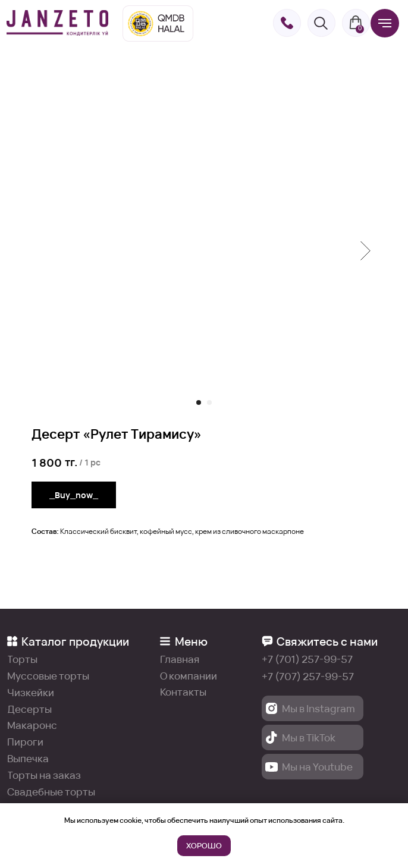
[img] (58, 23)
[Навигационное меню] (385, 23)
